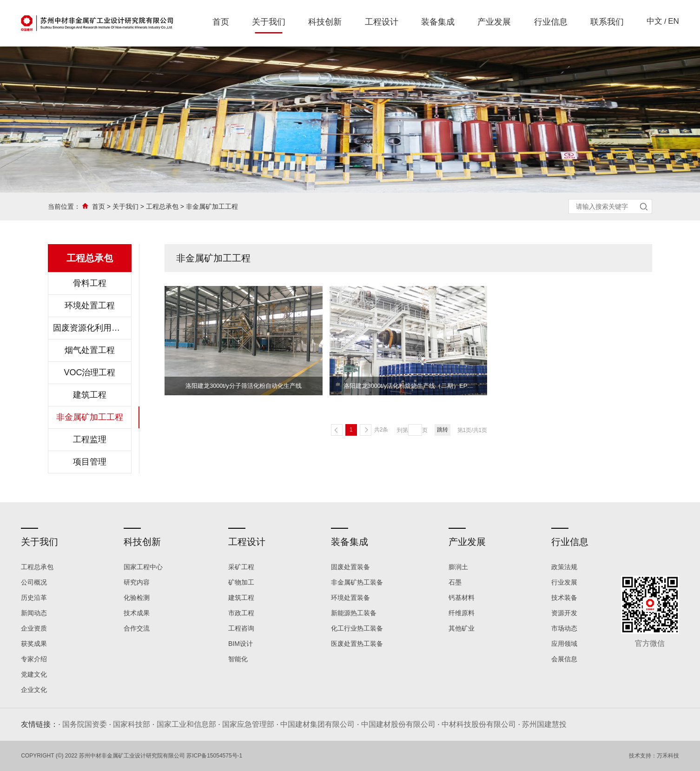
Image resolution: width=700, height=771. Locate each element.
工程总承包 (162, 206)
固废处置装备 (350, 567)
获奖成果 (34, 644)
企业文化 (34, 690)
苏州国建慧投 (544, 724)
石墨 (455, 582)
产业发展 (494, 22)
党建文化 (34, 674)
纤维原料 (462, 613)
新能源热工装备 (354, 613)
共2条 (381, 430)
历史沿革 (34, 598)
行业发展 (564, 582)
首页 (221, 22)
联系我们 (607, 22)
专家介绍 (34, 659)
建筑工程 (90, 395)
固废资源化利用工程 (90, 328)
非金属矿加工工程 (212, 206)
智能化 (238, 659)
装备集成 (438, 22)
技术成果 (137, 613)
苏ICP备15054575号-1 (214, 756)
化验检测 (137, 598)
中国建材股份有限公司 (398, 724)
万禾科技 (668, 756)
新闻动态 (34, 613)
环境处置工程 (90, 306)
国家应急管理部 (248, 724)
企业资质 (34, 628)
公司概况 (34, 582)
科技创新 (325, 22)
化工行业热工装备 (357, 628)
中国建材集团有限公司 (317, 724)
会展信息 (564, 659)
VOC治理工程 (89, 372)
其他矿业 (462, 628)
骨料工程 (90, 283)
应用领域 (564, 644)
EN (674, 21)
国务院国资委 (85, 724)
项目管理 (90, 462)
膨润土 (458, 567)
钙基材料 (462, 598)
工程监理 (90, 439)
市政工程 (241, 613)
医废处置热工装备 (357, 644)
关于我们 (269, 22)
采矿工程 (241, 567)
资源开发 (564, 613)
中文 (654, 21)
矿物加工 (241, 582)
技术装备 (564, 598)
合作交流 (137, 628)
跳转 (442, 430)
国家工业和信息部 (186, 724)
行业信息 (551, 22)
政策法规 (564, 567)
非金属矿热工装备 (357, 582)
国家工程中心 (143, 567)
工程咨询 (241, 628)
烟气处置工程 (90, 350)
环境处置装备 (350, 598)
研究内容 (137, 582)
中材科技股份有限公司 (479, 724)
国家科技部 (132, 724)
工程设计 (382, 22)
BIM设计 (241, 644)
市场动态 (564, 628)
